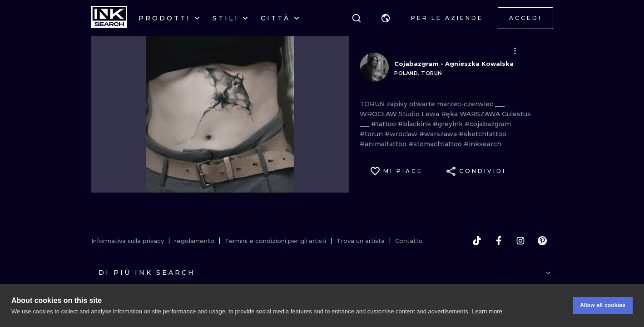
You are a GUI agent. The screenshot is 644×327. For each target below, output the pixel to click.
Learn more (487, 311)
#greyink (449, 124)
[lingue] (386, 18)
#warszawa (439, 134)
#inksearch (483, 144)
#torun (372, 134)
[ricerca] (357, 18)
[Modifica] (515, 51)
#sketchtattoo (483, 134)
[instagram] (520, 241)
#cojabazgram (488, 124)
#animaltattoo (384, 144)
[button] (386, 18)
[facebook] (499, 241)
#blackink (415, 124)
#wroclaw (402, 134)
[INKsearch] (109, 18)
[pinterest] (542, 241)
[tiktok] (477, 241)
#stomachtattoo (436, 144)
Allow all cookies (603, 305)
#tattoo (384, 124)
